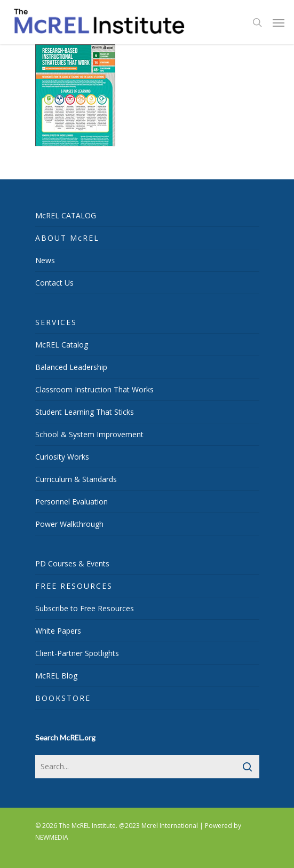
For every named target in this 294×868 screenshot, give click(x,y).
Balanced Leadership (71, 367)
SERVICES (56, 322)
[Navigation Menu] (279, 22)
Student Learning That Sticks (85, 412)
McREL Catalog (62, 345)
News (45, 260)
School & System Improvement (89, 434)
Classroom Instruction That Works (94, 389)
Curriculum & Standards (76, 479)
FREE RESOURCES (74, 586)
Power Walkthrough (69, 524)
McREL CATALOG (66, 215)
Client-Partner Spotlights (77, 653)
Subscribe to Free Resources (85, 608)
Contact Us (54, 283)
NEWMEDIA (52, 837)
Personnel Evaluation (71, 502)
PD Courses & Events (72, 563)
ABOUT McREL (67, 238)
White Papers (58, 631)
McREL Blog (56, 676)
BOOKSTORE (63, 698)
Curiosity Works (62, 457)
